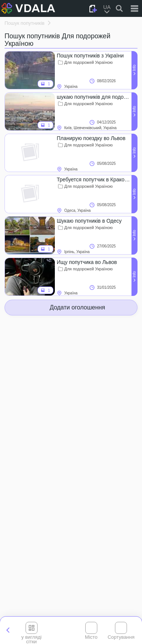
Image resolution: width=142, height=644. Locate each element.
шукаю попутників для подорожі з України (94, 97)
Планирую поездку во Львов (91, 138)
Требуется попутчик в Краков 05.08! (94, 179)
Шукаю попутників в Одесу (89, 221)
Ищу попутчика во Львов (87, 262)
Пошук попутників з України (90, 56)
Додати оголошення (77, 307)
